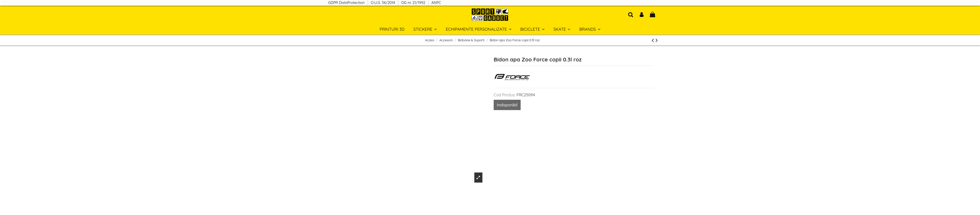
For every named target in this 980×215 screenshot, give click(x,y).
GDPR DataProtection (347, 3)
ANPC (436, 3)
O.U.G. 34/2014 (384, 3)
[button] (590, 29)
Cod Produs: (505, 95)
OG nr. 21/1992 (414, 3)
